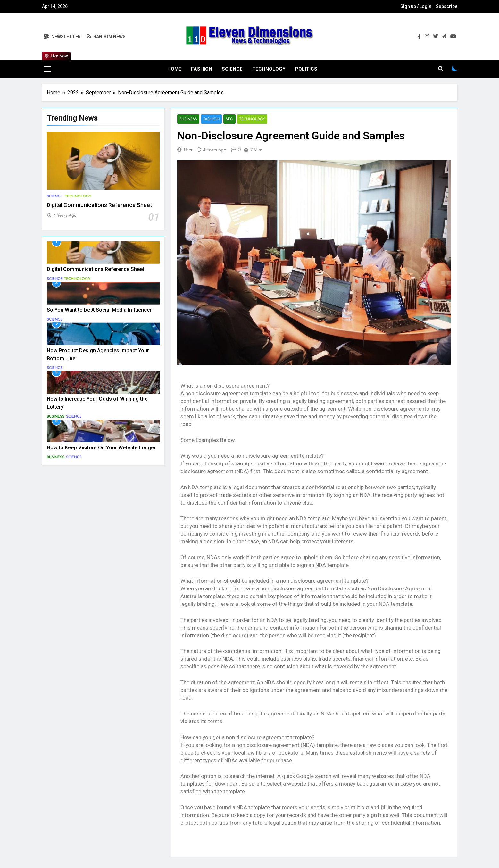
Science (232, 69)
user (188, 150)
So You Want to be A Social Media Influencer (99, 310)
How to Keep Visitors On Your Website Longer (101, 448)
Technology (269, 69)
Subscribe (447, 6)
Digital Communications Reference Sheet (99, 205)
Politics (306, 69)
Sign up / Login (416, 6)
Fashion (202, 69)
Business (56, 416)
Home (174, 69)
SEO (229, 119)
